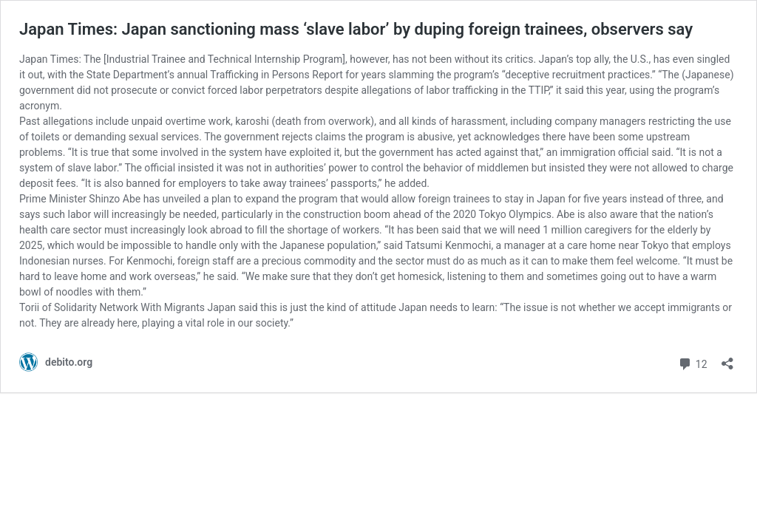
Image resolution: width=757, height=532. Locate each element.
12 (692, 362)
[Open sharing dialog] (727, 359)
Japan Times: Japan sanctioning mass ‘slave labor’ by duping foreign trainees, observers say (356, 29)
